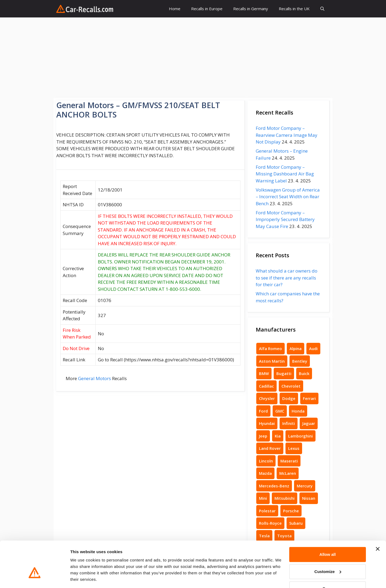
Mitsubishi (285, 498)
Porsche (291, 511)
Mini (263, 498)
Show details (83, 577)
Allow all (328, 538)
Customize (328, 555)
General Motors (94, 378)
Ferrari (309, 398)
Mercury (305, 486)
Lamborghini (300, 436)
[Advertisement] (193, 58)
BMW (264, 373)
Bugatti (284, 373)
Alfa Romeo (270, 348)
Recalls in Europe (207, 9)
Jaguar (309, 423)
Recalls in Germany (251, 9)
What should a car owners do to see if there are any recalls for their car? (287, 278)
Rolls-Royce (270, 523)
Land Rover (270, 448)
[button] (322, 9)
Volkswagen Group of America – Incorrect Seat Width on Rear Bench (288, 197)
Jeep (263, 436)
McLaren (288, 473)
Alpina (296, 348)
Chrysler (267, 398)
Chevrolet (291, 386)
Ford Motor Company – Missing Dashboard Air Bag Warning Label (285, 174)
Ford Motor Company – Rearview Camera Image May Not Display (287, 135)
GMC (280, 411)
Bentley (300, 361)
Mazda (265, 473)
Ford (263, 411)
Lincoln (266, 461)
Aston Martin (272, 361)
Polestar (267, 511)
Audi (313, 348)
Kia (278, 436)
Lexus (294, 448)
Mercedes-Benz (274, 486)
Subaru (296, 523)
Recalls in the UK (294, 9)
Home (175, 9)
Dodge (289, 398)
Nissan (309, 498)
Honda (298, 411)
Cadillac (266, 386)
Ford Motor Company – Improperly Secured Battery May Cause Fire (285, 219)
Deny (328, 572)
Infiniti (289, 423)
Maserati (289, 461)
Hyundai (267, 423)
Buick (304, 373)
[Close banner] (378, 532)
